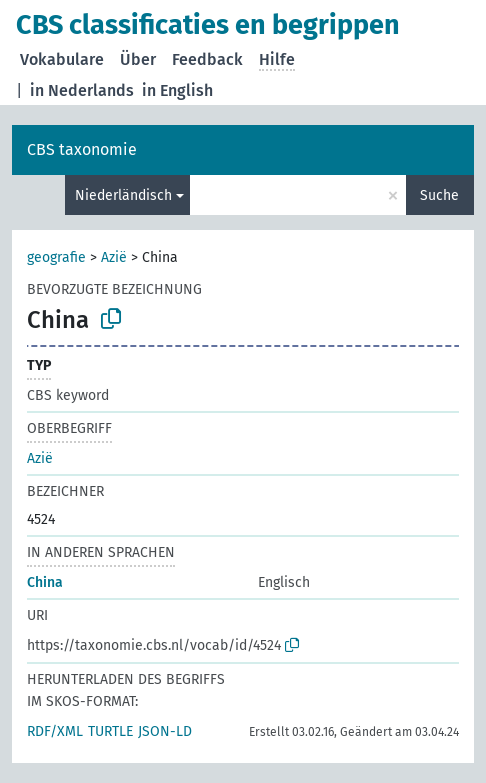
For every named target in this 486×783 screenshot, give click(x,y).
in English (177, 90)
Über (138, 59)
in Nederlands (82, 90)
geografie (56, 257)
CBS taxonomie (82, 149)
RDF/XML (55, 731)
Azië (114, 257)
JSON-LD (165, 731)
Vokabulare (62, 59)
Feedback (207, 59)
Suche (439, 195)
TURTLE (110, 731)
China (45, 582)
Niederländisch (123, 195)
